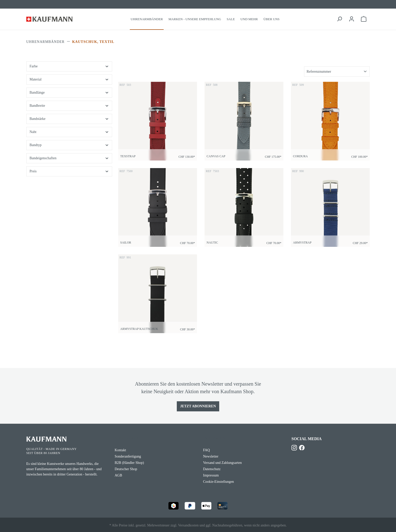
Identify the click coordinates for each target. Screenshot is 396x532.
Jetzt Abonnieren (198, 406)
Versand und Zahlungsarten (222, 463)
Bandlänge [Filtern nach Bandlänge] (69, 92)
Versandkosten (188, 525)
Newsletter (211, 456)
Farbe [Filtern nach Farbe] (69, 66)
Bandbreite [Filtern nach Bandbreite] (69, 106)
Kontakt (120, 450)
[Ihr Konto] (352, 19)
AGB (118, 475)
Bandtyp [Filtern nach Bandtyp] (69, 145)
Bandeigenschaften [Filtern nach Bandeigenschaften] (69, 158)
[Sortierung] (337, 72)
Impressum (211, 475)
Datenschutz (212, 469)
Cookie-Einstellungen (218, 482)
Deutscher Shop (126, 469)
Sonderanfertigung (128, 456)
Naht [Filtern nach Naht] (69, 132)
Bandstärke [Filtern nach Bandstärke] (69, 119)
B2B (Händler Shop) (129, 463)
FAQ (206, 450)
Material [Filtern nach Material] (69, 79)
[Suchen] (339, 19)
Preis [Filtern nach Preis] (69, 171)
